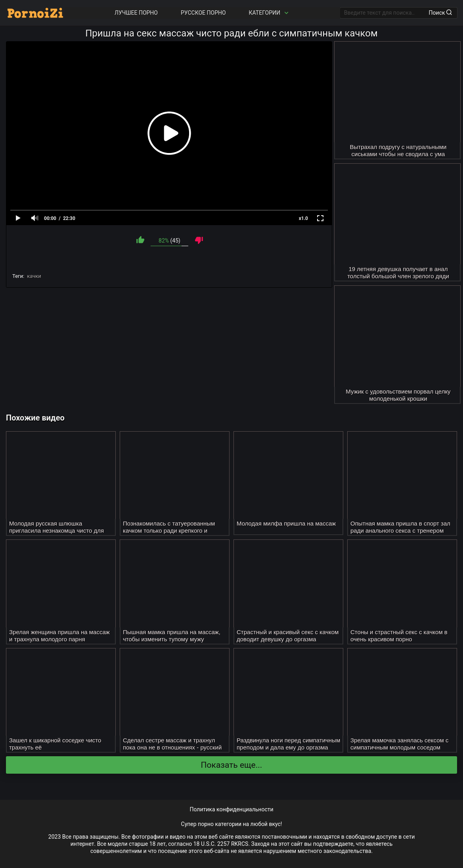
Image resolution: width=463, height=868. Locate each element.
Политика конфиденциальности (231, 809)
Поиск (440, 13)
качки (34, 276)
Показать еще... (232, 765)
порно (206, 824)
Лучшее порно (136, 13)
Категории (270, 13)
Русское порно (203, 13)
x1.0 (303, 218)
